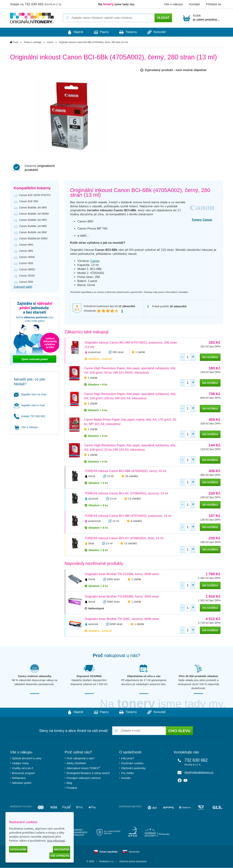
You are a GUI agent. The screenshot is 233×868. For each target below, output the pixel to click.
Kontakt (194, 4)
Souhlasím (18, 849)
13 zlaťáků (135, 499)
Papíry (100, 32)
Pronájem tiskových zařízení (84, 778)
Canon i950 (26, 282)
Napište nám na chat (30, 394)
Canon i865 (26, 251)
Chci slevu (179, 731)
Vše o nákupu (173, 4)
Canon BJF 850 (29, 201)
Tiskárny (129, 32)
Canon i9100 (27, 276)
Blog (69, 783)
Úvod (16, 42)
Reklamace (19, 778)
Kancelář (160, 32)
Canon (50, 42)
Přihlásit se (214, 4)
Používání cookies (132, 763)
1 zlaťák (140, 352)
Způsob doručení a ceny (27, 758)
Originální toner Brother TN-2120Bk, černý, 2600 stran (122, 574)
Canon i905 (26, 263)
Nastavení (62, 849)
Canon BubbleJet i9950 (33, 239)
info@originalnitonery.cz (199, 772)
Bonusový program (23, 773)
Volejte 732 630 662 (30, 416)
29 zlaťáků (132, 476)
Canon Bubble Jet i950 (33, 220)
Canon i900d (27, 257)
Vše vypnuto (60, 856)
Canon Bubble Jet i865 (33, 208)
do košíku (210, 357)
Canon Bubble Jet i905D (34, 214)
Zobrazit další (23, 287)
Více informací (56, 840)
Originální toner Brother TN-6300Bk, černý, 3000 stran (122, 597)
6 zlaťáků (136, 521)
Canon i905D (27, 270)
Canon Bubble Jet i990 (33, 232)
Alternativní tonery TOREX (84, 768)
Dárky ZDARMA (76, 763)
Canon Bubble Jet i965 (33, 226)
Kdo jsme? (128, 758)
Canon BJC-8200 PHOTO (35, 195)
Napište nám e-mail (29, 405)
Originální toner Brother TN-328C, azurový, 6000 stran (122, 619)
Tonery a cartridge (33, 42)
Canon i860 (26, 245)
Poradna (72, 788)
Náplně (72, 32)
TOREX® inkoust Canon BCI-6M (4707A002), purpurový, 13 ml (128, 516)
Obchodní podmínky (133, 768)
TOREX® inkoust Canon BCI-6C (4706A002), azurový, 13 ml (126, 494)
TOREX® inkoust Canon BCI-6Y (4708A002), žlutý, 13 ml (124, 538)
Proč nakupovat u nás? (81, 758)
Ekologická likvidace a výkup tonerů (88, 773)
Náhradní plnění (22, 783)
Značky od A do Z (23, 768)
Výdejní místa (20, 763)
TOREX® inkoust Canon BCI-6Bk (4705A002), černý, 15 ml (125, 471)
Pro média (127, 773)
